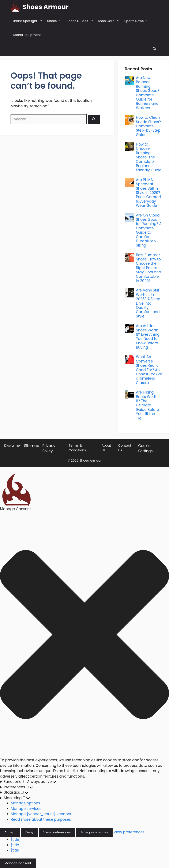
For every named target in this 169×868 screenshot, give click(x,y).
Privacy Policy (49, 448)
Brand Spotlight (29, 21)
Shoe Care (110, 21)
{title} (16, 839)
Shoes (56, 21)
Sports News (138, 21)
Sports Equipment (27, 35)
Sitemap (32, 446)
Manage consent (18, 863)
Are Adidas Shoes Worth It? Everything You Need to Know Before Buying (148, 337)
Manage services (26, 809)
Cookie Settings (145, 448)
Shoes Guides (81, 21)
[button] (155, 49)
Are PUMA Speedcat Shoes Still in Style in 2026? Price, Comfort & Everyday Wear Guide (149, 193)
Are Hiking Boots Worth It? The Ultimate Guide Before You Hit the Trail (147, 405)
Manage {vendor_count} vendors (41, 814)
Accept (10, 832)
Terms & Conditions (77, 448)
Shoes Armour (45, 7)
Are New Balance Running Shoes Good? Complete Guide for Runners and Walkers (148, 93)
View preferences (57, 832)
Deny (30, 832)
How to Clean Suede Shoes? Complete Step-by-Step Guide (148, 126)
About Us (106, 448)
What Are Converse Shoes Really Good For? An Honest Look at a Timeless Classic (149, 370)
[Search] (94, 119)
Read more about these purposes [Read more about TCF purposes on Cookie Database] (41, 819)
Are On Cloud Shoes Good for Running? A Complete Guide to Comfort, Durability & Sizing (149, 230)
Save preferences (94, 832)
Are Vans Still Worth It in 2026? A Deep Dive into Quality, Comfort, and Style (148, 303)
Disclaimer (13, 445)
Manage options (25, 803)
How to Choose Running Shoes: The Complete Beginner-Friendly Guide (149, 157)
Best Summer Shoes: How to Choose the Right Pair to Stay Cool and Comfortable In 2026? (148, 268)
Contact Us (125, 448)
